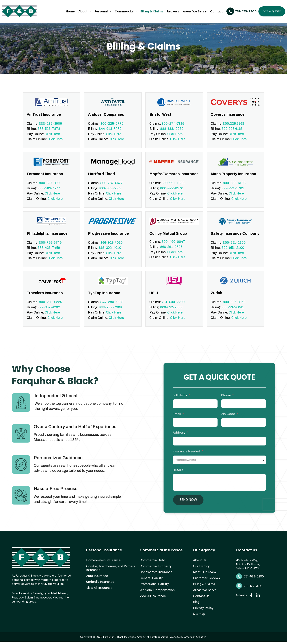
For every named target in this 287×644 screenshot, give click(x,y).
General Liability (150, 582)
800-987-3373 (234, 306)
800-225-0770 (112, 127)
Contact (216, 11)
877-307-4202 (49, 311)
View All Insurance (98, 591)
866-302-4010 (111, 246)
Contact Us (201, 599)
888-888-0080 (172, 132)
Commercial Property (154, 571)
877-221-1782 (233, 192)
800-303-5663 (110, 192)
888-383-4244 (49, 192)
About (85, 11)
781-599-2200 (173, 306)
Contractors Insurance (155, 576)
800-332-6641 (233, 311)
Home (70, 11)
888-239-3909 (51, 127)
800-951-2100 (234, 246)
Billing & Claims (152, 11)
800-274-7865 (173, 127)
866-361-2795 (171, 251)
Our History (201, 571)
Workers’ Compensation (156, 593)
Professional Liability (153, 588)
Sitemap (199, 616)
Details (277, 474)
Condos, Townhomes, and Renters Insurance (109, 572)
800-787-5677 (112, 187)
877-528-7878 (49, 132)
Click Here (52, 138)
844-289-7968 (112, 306)
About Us (199, 565)
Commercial (126, 11)
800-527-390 (49, 187)
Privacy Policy (202, 610)
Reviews (173, 11)
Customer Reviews (205, 582)
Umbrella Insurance (99, 586)
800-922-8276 (172, 192)
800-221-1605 (173, 187)
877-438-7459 (49, 252)
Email (276, 418)
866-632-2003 (171, 311)
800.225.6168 (234, 127)
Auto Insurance (96, 580)
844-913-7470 (110, 132)
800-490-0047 (173, 245)
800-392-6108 (234, 187)
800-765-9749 (50, 246)
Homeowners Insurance (102, 565)
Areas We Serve (195, 11)
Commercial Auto (151, 565)
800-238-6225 (50, 306)
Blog (196, 605)
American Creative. (195, 639)
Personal (103, 11)
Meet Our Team (203, 576)
